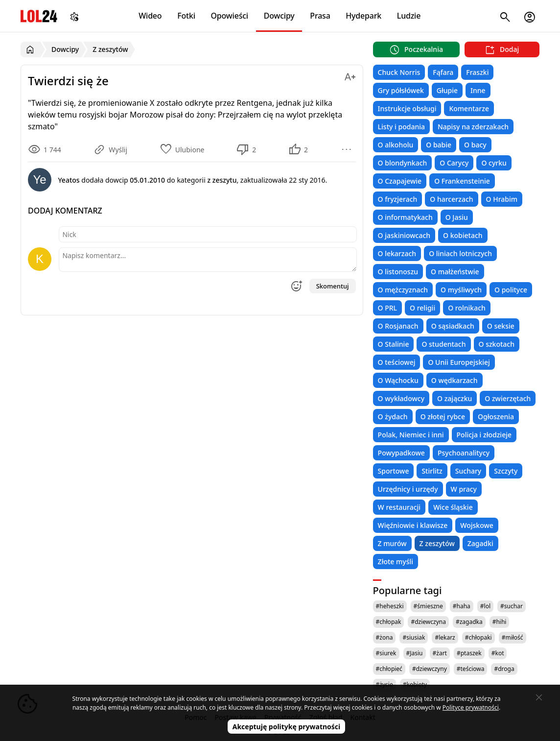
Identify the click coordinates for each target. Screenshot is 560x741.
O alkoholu (396, 145)
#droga (504, 669)
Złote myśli (396, 562)
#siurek (386, 653)
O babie (439, 145)
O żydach (393, 417)
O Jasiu (457, 217)
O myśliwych (461, 290)
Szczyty (506, 471)
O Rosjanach (398, 326)
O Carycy (454, 163)
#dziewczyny (430, 669)
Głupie (447, 90)
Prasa (320, 16)
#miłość (513, 637)
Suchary (468, 471)
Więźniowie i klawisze (413, 525)
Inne (478, 90)
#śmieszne (428, 606)
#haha (462, 606)
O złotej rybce (443, 417)
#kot (498, 653)
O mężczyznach (403, 290)
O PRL (387, 308)
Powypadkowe (401, 453)
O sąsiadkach (453, 326)
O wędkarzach (455, 380)
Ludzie (409, 16)
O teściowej (397, 362)
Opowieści (230, 16)
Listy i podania (401, 127)
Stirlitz (432, 471)
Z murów (392, 543)
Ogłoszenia (496, 417)
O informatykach (405, 217)
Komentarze (469, 108)
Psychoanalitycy (464, 453)
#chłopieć (389, 669)
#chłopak (389, 622)
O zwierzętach (508, 398)
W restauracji (399, 507)
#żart (440, 653)
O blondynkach (403, 163)
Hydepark (363, 16)
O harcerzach (451, 199)
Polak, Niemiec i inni (411, 435)
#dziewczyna (428, 622)
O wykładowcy (401, 398)
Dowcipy (279, 16)
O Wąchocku (398, 380)
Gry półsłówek (401, 90)
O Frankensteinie (462, 181)
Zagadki (480, 543)
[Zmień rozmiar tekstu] (350, 75)
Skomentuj (333, 286)
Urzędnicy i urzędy (408, 489)
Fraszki (477, 72)
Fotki (186, 16)
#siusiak (414, 637)
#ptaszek (469, 653)
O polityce (511, 290)
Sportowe (394, 471)
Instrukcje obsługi (407, 108)
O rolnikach (467, 308)
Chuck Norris (399, 72)
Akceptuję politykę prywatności (287, 727)
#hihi (500, 622)
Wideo (150, 16)
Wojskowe (477, 525)
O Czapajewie (400, 181)
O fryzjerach (398, 199)
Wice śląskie (453, 507)
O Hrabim (502, 199)
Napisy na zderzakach (473, 127)
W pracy (464, 489)
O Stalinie (394, 344)
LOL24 (39, 16)
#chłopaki (478, 637)
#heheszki (390, 606)
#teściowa (471, 669)
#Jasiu (415, 653)
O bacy (475, 145)
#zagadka (469, 622)
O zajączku (455, 398)
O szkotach (497, 344)
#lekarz (445, 637)
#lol (485, 606)
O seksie (501, 326)
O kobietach (463, 235)
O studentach (443, 344)
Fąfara (443, 72)
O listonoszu (398, 272)
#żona (385, 637)
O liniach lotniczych (460, 253)
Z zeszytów (437, 543)
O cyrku (494, 163)
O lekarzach (397, 253)
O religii (422, 308)
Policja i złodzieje (484, 435)
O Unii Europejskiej (459, 362)
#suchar (512, 606)
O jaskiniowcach (404, 235)
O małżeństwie (455, 272)
